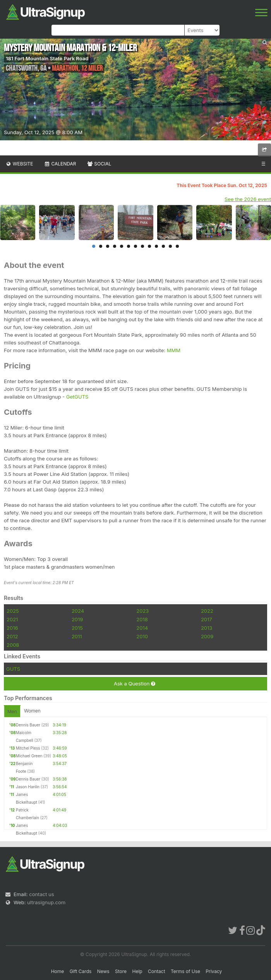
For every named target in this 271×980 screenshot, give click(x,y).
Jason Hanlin (28, 787)
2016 (12, 628)
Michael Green (29, 756)
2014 (142, 628)
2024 (78, 611)
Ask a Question (135, 684)
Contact (157, 971)
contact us (41, 894)
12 (170, 246)
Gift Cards (81, 971)
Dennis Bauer (28, 725)
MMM (174, 350)
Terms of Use (185, 971)
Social (99, 164)
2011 (77, 636)
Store (121, 971)
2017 (207, 619)
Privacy (214, 971)
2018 (142, 619)
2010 (142, 636)
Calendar (60, 164)
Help (137, 971)
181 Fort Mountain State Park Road (47, 58)
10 (156, 246)
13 (177, 246)
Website (19, 164)
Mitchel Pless (28, 748)
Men (12, 712)
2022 (207, 611)
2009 (207, 636)
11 (163, 246)
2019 (77, 619)
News (103, 971)
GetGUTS (76, 397)
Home (58, 971)
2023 (142, 611)
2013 (207, 628)
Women (32, 711)
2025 (13, 611)
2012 (12, 636)
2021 (12, 619)
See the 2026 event (248, 199)
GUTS (13, 669)
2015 (77, 628)
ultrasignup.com (46, 902)
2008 (13, 645)
